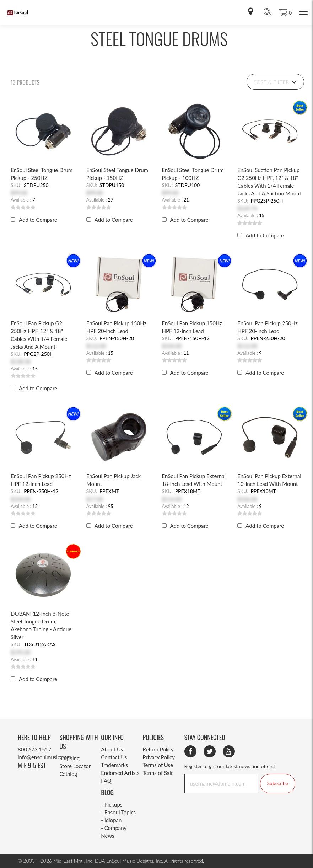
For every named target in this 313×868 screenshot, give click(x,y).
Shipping (69, 758)
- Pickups (112, 804)
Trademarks (114, 765)
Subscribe (278, 783)
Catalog (68, 774)
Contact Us (114, 757)
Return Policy (158, 749)
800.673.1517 (34, 749)
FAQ (106, 781)
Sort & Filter (275, 82)
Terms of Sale (158, 773)
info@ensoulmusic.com (44, 757)
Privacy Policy (158, 757)
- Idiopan (111, 820)
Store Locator (75, 766)
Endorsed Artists (120, 773)
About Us (112, 749)
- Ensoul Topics (118, 812)
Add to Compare (38, 220)
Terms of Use (158, 765)
